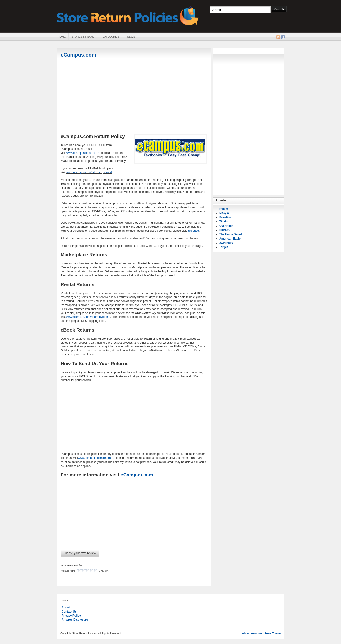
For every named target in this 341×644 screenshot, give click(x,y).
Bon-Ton (225, 217)
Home (62, 37)
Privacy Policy (71, 616)
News (131, 37)
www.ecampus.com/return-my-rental (89, 172)
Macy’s (224, 213)
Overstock (226, 226)
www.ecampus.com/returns (83, 153)
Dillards (224, 230)
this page (193, 231)
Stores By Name (83, 37)
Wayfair (224, 222)
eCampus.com (78, 55)
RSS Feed (278, 37)
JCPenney (226, 243)
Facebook (283, 37)
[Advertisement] (134, 96)
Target (224, 247)
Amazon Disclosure (75, 620)
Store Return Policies (128, 16)
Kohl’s (224, 209)
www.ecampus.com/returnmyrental (87, 317)
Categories (111, 37)
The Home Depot (231, 234)
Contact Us (69, 612)
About (66, 608)
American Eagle (230, 239)
